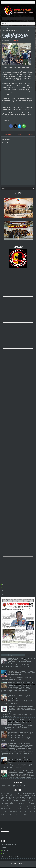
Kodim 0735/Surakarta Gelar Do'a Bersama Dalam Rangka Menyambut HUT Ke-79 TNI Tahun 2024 (21, 772)
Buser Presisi (23, 864)
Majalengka (6, 793)
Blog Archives (19, 655)
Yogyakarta (13, 813)
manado (24, 800)
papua (7, 814)
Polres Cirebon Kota (17, 811)
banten (4, 805)
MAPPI (27, 810)
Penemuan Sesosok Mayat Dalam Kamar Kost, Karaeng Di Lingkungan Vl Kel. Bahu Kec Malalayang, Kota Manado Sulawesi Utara (21, 673)
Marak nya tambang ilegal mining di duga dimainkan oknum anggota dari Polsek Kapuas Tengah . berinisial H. (20, 697)
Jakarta (15, 795)
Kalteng (5, 799)
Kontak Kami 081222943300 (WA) (11, 857)
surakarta (26, 802)
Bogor (14, 804)
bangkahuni (19, 813)
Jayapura (18, 807)
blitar (21, 802)
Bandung (24, 797)
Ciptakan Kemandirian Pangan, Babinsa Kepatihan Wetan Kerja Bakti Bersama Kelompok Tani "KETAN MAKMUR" (15, 36)
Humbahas (13, 810)
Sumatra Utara (30, 807)
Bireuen (3, 810)
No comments (14, 40)
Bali (33, 805)
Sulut (2, 813)
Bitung (16, 797)
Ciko (7, 807)
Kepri (18, 810)
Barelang (32, 808)
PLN (26, 786)
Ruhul (22, 805)
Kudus (23, 810)
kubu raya (31, 813)
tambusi (24, 814)
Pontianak (25, 811)
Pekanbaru (20, 799)
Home (4, 29)
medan (14, 808)
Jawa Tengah (10, 802)
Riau (16, 802)
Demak (8, 810)
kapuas (2, 808)
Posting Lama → (30, 134)
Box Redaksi (5, 851)
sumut (26, 808)
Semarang (16, 800)
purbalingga (12, 814)
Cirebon (19, 793)
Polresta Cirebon (5, 800)
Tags (11, 655)
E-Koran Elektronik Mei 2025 (9, 844)
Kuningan (12, 799)
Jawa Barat (12, 807)
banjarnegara (32, 804)
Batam (2, 807)
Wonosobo (8, 797)
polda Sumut (20, 808)
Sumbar (7, 813)
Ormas (22, 786)
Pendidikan (5, 786)
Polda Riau (8, 811)
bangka (32, 802)
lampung (28, 805)
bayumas (25, 813)
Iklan (3, 854)
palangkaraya (29, 799)
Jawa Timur (16, 805)
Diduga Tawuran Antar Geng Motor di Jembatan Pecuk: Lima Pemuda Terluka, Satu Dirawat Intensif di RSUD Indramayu (21, 734)
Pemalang (20, 804)
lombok (2, 814)
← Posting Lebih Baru (7, 134)
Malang (32, 810)
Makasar (23, 807)
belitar (9, 804)
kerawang (8, 808)
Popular (4, 655)
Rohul (6, 795)
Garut (26, 804)
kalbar (10, 805)
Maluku (2, 811)
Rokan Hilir (31, 811)
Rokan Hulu (32, 797)
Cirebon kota (31, 794)
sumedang (3, 804)
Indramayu (25, 795)
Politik (16, 786)
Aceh (34, 795)
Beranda (19, 134)
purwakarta (19, 814)
